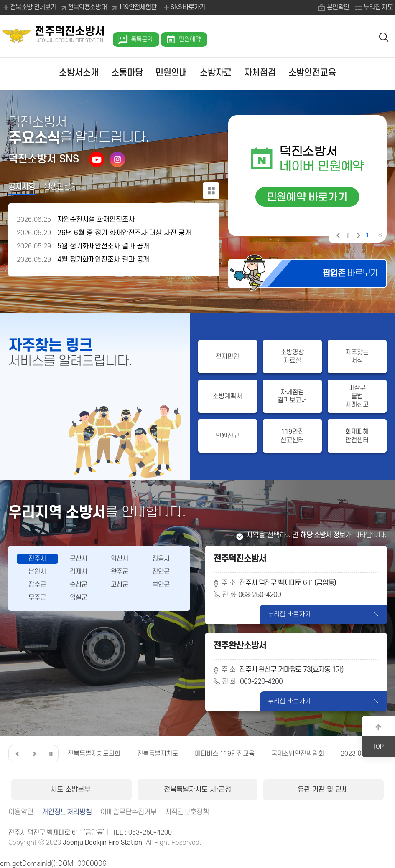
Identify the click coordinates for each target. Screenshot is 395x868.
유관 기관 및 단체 (324, 790)
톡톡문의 (142, 39)
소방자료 (216, 73)
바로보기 (350, 273)
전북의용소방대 (87, 7)
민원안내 (171, 73)
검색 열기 (384, 37)
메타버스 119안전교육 (225, 754)
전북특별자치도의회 (94, 754)
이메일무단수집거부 (129, 812)
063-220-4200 (261, 682)
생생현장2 (59, 187)
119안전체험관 (137, 7)
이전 (338, 236)
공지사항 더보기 (211, 191)
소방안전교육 (312, 73)
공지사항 (22, 187)
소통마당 (127, 73)
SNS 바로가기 (184, 8)
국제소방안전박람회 (298, 754)
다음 (358, 236)
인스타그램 (118, 159)
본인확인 (338, 7)
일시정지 (348, 236)
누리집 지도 (378, 7)
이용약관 (21, 812)
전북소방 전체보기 (29, 8)
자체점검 (260, 73)
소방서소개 (79, 73)
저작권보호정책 (187, 812)
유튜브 (97, 159)
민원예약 (190, 39)
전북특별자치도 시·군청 (197, 790)
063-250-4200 (260, 595)
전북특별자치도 (158, 754)
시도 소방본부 (71, 790)
